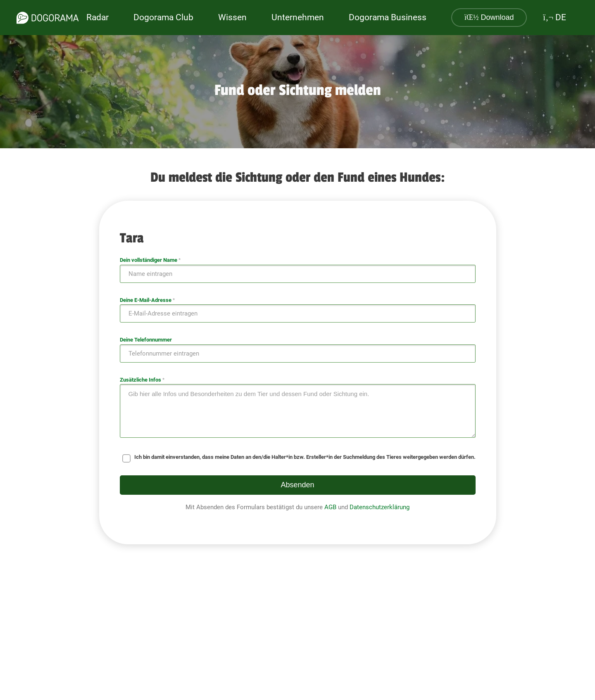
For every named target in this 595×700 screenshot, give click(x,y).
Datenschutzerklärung (380, 507)
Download (489, 17)
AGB (330, 507)
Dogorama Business (388, 17)
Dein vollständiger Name (150, 260)
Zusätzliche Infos (142, 380)
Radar (98, 17)
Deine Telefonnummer (146, 340)
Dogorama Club (163, 17)
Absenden (297, 485)
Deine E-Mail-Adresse (147, 300)
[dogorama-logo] (48, 18)
